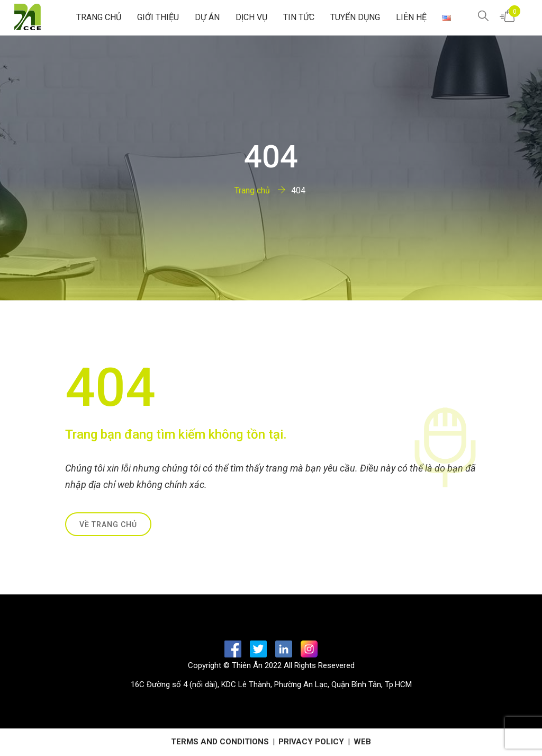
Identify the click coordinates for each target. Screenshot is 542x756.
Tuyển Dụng (355, 17)
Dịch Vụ (251, 17)
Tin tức (299, 17)
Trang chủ (99, 17)
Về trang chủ (108, 524)
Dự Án (207, 17)
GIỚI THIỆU (158, 17)
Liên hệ (411, 17)
